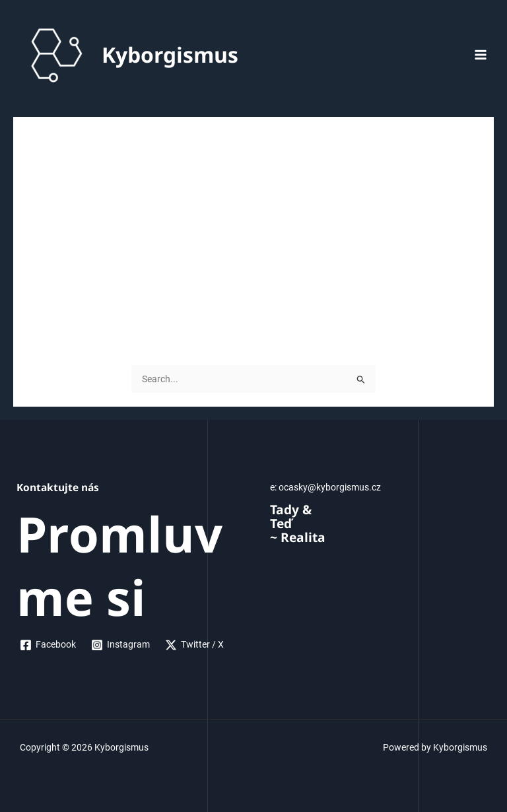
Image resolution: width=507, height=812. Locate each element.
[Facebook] (48, 645)
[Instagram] (121, 645)
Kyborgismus (170, 54)
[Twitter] (195, 645)
